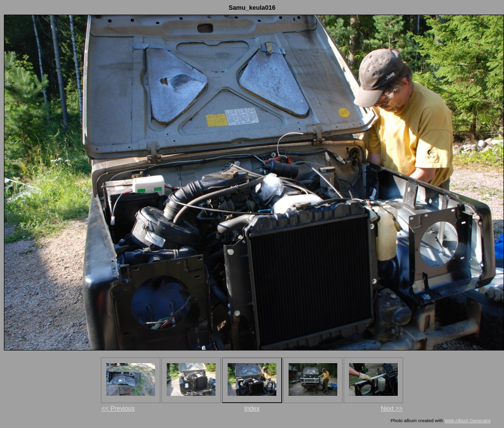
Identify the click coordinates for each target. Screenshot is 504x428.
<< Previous (118, 408)
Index (252, 408)
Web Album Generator (468, 420)
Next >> (392, 408)
